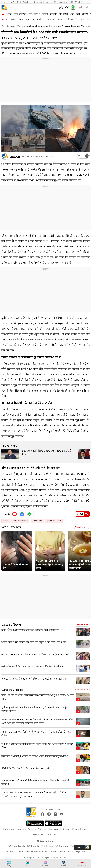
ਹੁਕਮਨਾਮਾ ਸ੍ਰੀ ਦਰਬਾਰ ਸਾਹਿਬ (32, 19)
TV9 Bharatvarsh (16, 846)
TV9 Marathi (33, 846)
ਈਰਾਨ (6, 521)
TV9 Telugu (47, 846)
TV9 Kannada (62, 846)
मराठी (33, 2)
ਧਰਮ (78, 14)
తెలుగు (26, 2)
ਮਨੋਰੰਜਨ (54, 14)
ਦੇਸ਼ (30, 14)
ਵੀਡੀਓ (85, 14)
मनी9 (71, 2)
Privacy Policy (79, 829)
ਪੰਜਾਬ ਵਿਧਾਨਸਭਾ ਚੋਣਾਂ (56, 19)
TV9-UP (79, 2)
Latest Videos (12, 690)
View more (82, 624)
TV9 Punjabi (15, 157)
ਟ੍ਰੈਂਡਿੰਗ (45, 14)
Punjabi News (8, 26)
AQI (66, 7)
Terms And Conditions (44, 834)
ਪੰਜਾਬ (9, 14)
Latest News (12, 624)
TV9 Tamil (24, 851)
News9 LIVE (64, 851)
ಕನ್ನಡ (19, 2)
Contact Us (8, 829)
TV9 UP (52, 851)
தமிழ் (54, 2)
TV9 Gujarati (11, 851)
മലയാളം (63, 2)
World (20, 26)
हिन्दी (4, 2)
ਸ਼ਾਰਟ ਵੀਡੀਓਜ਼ (20, 14)
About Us (21, 829)
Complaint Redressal (59, 829)
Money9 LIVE (79, 851)
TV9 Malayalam (39, 851)
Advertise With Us (37, 829)
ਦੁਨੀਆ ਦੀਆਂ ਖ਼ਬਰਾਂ (54, 521)
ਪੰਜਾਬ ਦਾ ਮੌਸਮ (11, 19)
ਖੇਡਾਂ (72, 14)
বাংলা (48, 2)
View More (82, 527)
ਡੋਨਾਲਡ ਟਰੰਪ (73, 19)
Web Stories (11, 527)
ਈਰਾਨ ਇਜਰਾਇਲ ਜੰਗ (20, 521)
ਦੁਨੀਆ (37, 14)
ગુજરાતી (40, 2)
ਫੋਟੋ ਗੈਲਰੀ (64, 14)
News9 (11, 2)
